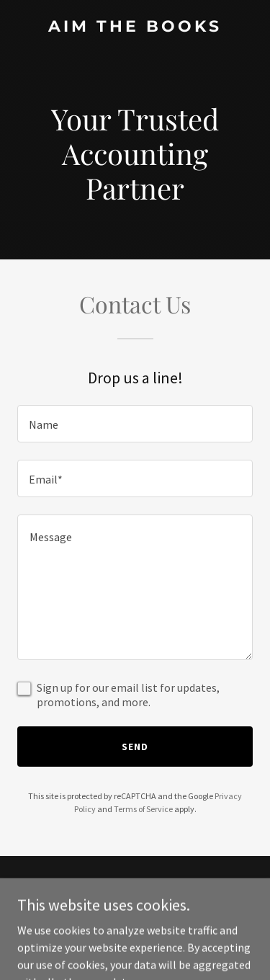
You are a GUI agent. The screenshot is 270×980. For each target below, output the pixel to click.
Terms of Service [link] (143, 809)
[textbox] (135, 424)
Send (135, 747)
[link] (135, 27)
